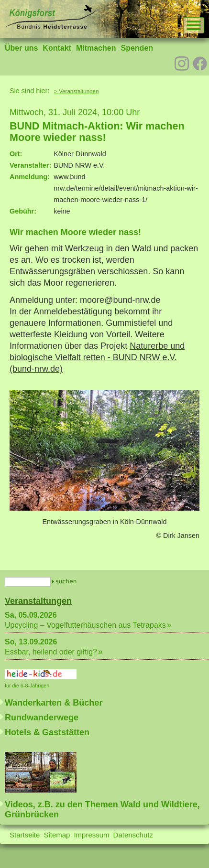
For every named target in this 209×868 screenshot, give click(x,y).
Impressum (91, 835)
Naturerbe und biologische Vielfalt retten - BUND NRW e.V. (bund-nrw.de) (97, 357)
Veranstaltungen (38, 601)
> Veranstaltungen (76, 91)
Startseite (25, 835)
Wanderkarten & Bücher (54, 703)
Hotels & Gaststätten (47, 732)
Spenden (137, 48)
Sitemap (57, 835)
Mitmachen (96, 48)
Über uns (21, 48)
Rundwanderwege (42, 718)
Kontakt (57, 48)
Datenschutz (133, 835)
